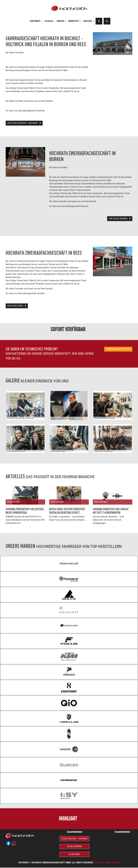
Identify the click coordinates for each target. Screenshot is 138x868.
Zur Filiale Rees (17, 306)
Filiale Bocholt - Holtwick (74, 839)
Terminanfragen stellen (118, 349)
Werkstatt (75, 21)
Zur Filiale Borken (120, 219)
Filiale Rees (74, 854)
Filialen (50, 21)
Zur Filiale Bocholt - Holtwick (24, 123)
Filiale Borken (74, 846)
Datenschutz (101, 863)
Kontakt (89, 21)
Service (62, 21)
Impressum (114, 863)
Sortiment (36, 21)
